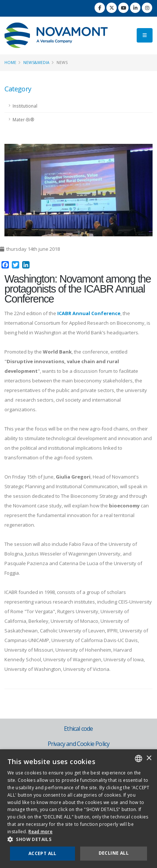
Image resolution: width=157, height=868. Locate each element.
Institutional (25, 106)
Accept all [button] (42, 853)
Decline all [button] (114, 853)
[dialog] (78, 809)
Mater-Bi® (23, 119)
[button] (78, 840)
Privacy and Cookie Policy (79, 744)
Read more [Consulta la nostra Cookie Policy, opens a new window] (40, 832)
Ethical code (78, 729)
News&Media (36, 63)
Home (10, 63)
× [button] (149, 758)
